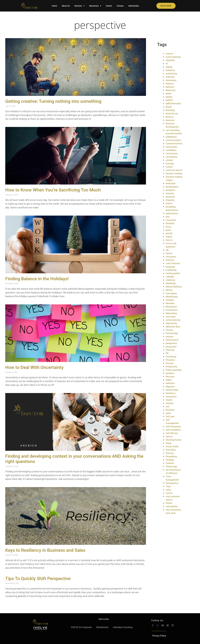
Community (171, 147)
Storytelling (171, 457)
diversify (170, 193)
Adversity (170, 60)
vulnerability (172, 506)
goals (168, 230)
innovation (171, 257)
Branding (170, 110)
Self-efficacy (172, 433)
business (170, 120)
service (169, 437)
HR (167, 250)
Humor (169, 253)
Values (169, 493)
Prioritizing (171, 357)
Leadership (171, 270)
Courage (170, 163)
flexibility (170, 223)
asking (169, 67)
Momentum (171, 307)
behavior (170, 87)
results (169, 400)
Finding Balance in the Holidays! (37, 279)
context (169, 160)
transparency (172, 483)
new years (171, 317)
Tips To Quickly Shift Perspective (38, 579)
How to (169, 240)
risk (167, 407)
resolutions (171, 397)
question (170, 373)
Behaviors (171, 90)
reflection (170, 383)
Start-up (170, 453)
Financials (171, 220)
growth (169, 233)
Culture (169, 167)
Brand (169, 107)
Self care (170, 417)
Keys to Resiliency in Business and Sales (45, 550)
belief (168, 94)
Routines (170, 410)
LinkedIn (170, 277)
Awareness (171, 80)
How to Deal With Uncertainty (34, 367)
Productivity (172, 367)
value (168, 490)
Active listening (173, 57)
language (170, 267)
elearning (170, 197)
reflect (169, 380)
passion (170, 337)
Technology (171, 466)
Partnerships (172, 333)
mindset (170, 300)
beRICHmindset (173, 104)
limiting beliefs (173, 273)
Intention (170, 260)
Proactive (170, 360)
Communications (174, 144)
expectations (172, 213)
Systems (170, 463)
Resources (95, 6)
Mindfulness (172, 297)
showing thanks (173, 440)
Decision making (174, 173)
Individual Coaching (123, 627)
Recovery (170, 377)
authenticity (171, 74)
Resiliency (171, 393)
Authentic (170, 70)
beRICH (169, 100)
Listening (170, 280)
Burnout (170, 117)
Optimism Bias (173, 327)
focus (168, 227)
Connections (172, 154)
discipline (170, 190)
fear (168, 217)
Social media (172, 447)
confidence (171, 150)
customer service (174, 170)
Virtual (169, 503)
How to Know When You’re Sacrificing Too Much (53, 190)
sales (168, 413)
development (172, 187)
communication (173, 140)
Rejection (170, 387)
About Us (66, 6)
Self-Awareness (173, 427)
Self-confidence (173, 430)
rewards (170, 403)
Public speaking (173, 370)
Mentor (169, 290)
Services (80, 6)
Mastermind (102, 627)
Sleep (168, 443)
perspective (100, 25)
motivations (172, 310)
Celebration (171, 137)
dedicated (170, 183)
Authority (170, 77)
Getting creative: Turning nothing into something (53, 101)
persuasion (171, 347)
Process (170, 363)
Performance (172, 340)
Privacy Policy (159, 636)
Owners (169, 330)
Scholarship (134, 6)
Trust (168, 486)
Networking (171, 313)
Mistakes (170, 303)
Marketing (171, 283)
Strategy (170, 460)
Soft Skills (171, 450)
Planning (170, 350)
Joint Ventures (173, 263)
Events (109, 6)
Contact (120, 6)
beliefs (169, 97)
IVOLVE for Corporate (81, 627)
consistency (172, 157)
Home (54, 6)
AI (167, 64)
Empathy (170, 200)
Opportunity (171, 323)
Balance (170, 84)
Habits (169, 237)
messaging (171, 293)
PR (167, 353)
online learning (173, 320)
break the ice (172, 114)
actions (169, 54)
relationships (172, 390)
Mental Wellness (174, 287)
